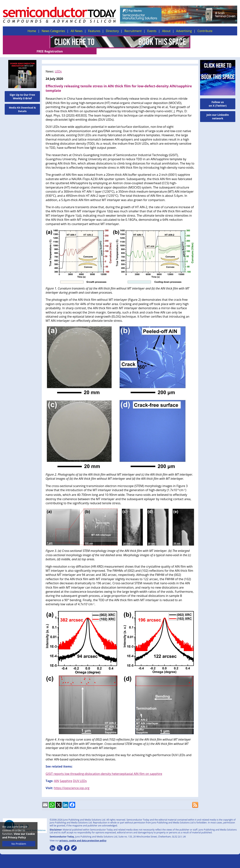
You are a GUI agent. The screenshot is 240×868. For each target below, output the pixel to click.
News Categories (53, 31)
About (166, 31)
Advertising (184, 31)
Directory (112, 31)
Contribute (205, 31)
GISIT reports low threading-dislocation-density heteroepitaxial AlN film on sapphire (104, 768)
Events (152, 31)
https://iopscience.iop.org (72, 782)
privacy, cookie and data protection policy (83, 835)
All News (77, 31)
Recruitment (133, 31)
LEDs (58, 65)
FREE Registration (214, 42)
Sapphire (66, 775)
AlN (56, 775)
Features (94, 31)
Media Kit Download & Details (22, 103)
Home (32, 31)
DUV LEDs (80, 775)
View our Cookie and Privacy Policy (19, 836)
